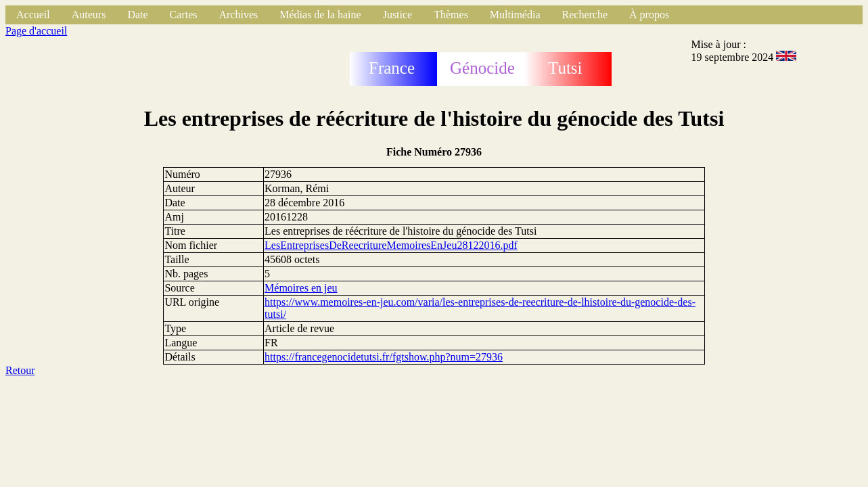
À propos (649, 15)
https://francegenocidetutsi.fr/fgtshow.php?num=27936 (384, 357)
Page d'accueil (36, 31)
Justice (398, 15)
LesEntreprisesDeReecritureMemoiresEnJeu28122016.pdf (391, 245)
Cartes (184, 15)
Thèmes (451, 15)
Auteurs (89, 15)
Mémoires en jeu (301, 288)
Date (137, 15)
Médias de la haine (320, 15)
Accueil (33, 15)
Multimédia (515, 15)
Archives (238, 15)
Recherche (585, 15)
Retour (20, 370)
